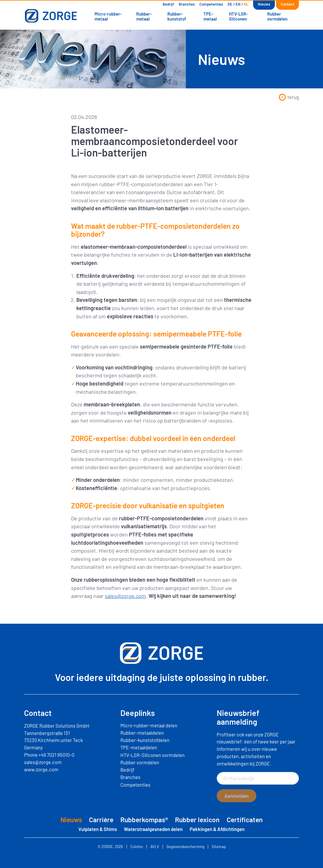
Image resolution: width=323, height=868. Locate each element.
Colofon (137, 847)
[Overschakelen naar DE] (230, 4)
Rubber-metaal (144, 16)
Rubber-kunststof (177, 16)
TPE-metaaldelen (139, 747)
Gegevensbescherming (185, 847)
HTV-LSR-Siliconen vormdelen (153, 755)
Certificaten (245, 820)
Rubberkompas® (144, 820)
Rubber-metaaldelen (142, 733)
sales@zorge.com (125, 596)
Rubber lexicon (197, 820)
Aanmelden (237, 796)
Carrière (101, 820)
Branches (187, 4)
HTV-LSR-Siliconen (238, 16)
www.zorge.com (41, 769)
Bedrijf (168, 4)
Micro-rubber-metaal (108, 16)
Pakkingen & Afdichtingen (217, 829)
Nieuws (264, 4)
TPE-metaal (210, 16)
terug (289, 97)
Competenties (211, 4)
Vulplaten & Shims (98, 829)
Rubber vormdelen (277, 16)
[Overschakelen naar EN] (238, 4)
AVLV (155, 847)
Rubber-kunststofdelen (145, 740)
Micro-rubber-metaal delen (149, 725)
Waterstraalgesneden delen (153, 829)
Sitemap (219, 847)
